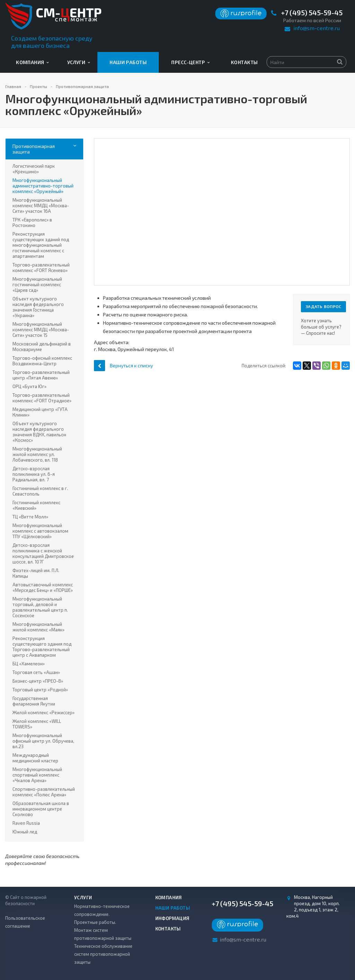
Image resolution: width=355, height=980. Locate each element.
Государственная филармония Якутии (34, 701)
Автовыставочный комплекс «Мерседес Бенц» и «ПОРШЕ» (43, 587)
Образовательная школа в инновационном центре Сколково (41, 809)
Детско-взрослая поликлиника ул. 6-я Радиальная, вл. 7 (34, 474)
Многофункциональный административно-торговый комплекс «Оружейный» (43, 186)
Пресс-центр (190, 62)
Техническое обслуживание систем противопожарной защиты (103, 954)
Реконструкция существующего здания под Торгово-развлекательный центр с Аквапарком (42, 647)
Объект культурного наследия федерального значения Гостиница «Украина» (38, 307)
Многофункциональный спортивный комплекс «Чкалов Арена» (37, 775)
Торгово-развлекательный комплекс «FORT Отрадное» (42, 398)
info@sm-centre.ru (317, 28)
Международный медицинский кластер (35, 758)
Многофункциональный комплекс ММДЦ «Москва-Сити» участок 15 (41, 330)
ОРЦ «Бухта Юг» (29, 386)
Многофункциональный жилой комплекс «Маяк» (38, 627)
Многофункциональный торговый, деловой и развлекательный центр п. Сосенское (40, 607)
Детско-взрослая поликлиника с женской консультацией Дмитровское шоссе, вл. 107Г (43, 553)
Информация (172, 918)
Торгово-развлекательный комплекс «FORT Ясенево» (41, 268)
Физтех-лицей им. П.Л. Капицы (36, 573)
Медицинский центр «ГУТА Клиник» (40, 412)
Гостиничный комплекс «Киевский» (36, 505)
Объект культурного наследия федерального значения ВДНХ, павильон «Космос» (39, 432)
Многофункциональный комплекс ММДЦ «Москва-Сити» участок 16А (41, 205)
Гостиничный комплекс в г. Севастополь (40, 491)
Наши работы (128, 62)
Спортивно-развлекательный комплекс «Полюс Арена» (44, 792)
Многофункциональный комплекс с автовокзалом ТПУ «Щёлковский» (40, 531)
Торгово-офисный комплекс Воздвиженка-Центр (42, 361)
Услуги (79, 62)
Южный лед (25, 832)
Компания (32, 62)
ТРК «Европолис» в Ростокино (32, 222)
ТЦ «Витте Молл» (30, 517)
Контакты (244, 62)
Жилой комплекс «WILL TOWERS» (37, 724)
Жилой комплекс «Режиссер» (44, 712)
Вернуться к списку (123, 365)
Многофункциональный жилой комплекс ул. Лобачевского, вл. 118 (37, 454)
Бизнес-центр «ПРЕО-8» (38, 681)
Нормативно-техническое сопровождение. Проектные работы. (102, 914)
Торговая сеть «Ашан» (36, 672)
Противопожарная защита (34, 149)
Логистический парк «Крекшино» (34, 169)
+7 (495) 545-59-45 (312, 13)
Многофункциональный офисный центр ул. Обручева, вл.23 (43, 741)
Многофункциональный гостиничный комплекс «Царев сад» (37, 285)
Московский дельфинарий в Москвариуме (42, 347)
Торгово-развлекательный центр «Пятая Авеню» (41, 375)
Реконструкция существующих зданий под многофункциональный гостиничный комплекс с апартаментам (41, 245)
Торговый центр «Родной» (40, 690)
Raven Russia (26, 823)
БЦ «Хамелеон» (29, 664)
